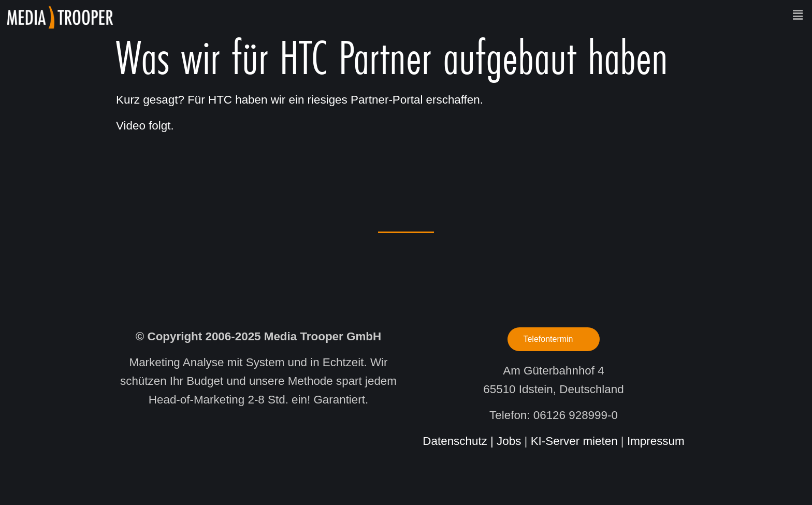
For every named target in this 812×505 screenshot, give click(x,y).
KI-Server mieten (574, 441)
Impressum (656, 441)
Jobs (509, 441)
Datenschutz (455, 441)
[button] (466, 15)
